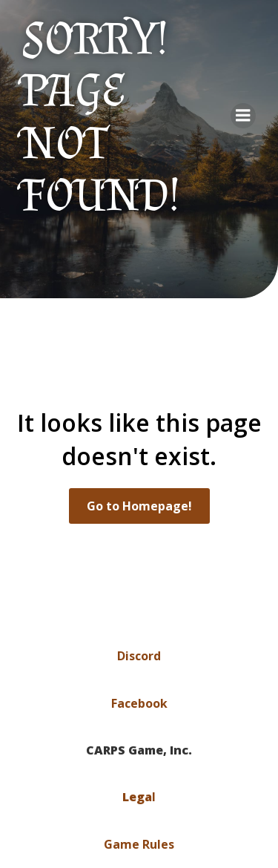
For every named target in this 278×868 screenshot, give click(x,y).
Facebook (139, 703)
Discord (139, 656)
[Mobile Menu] (243, 116)
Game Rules (139, 844)
